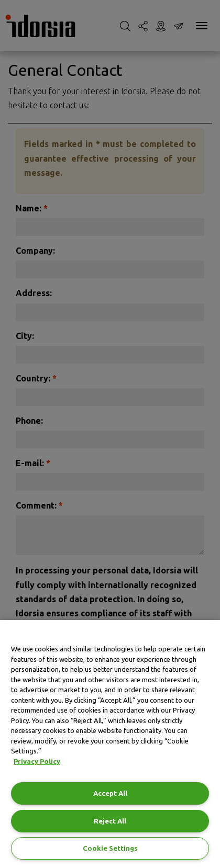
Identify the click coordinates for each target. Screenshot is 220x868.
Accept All (110, 793)
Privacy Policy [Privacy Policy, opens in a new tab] (37, 761)
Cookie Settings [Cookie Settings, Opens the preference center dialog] (110, 848)
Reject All (110, 821)
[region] (110, 744)
